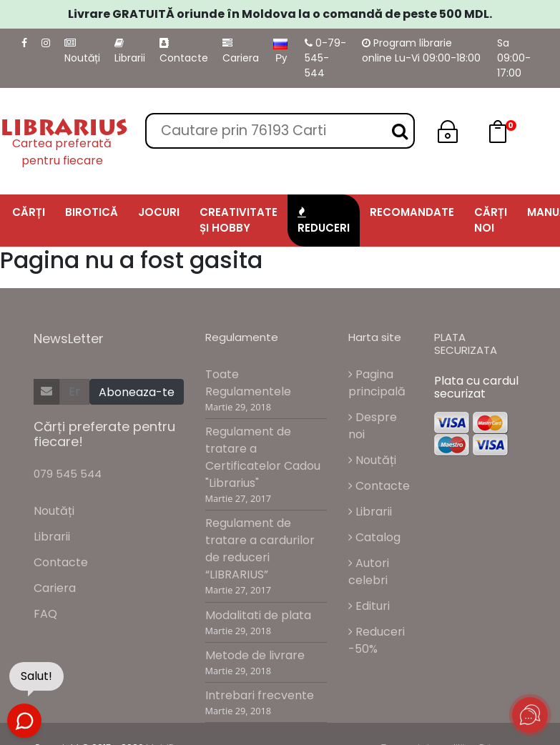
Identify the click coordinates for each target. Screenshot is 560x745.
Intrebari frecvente (260, 695)
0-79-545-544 (325, 58)
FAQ (45, 614)
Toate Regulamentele (248, 383)
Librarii (130, 51)
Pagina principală (377, 383)
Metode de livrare (255, 655)
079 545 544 (68, 474)
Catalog (374, 537)
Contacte (184, 51)
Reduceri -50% (377, 640)
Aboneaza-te (137, 392)
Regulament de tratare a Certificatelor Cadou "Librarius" (263, 457)
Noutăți (82, 51)
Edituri (369, 606)
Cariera (241, 51)
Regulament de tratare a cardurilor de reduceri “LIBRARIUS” (260, 549)
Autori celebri (369, 572)
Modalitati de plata (258, 615)
